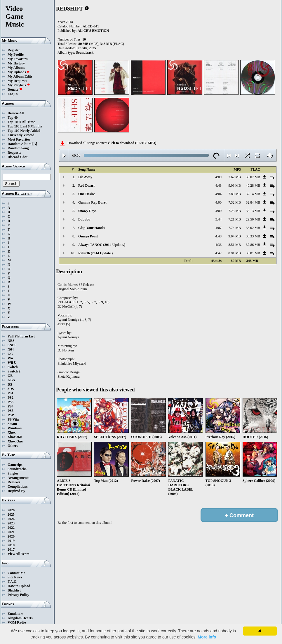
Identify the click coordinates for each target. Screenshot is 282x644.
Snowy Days (87, 211)
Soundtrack (85, 52)
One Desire (87, 194)
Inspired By (16, 491)
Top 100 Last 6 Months (25, 126)
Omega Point (88, 236)
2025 (11, 514)
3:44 (219, 219)
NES (11, 341)
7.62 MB (235, 177)
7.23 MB (235, 211)
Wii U (12, 363)
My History (16, 63)
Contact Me (16, 573)
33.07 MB (253, 177)
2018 (11, 545)
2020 (11, 536)
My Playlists (19, 85)
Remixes (14, 482)
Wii (10, 358)
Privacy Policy (18, 595)
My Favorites (18, 59)
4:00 (219, 202)
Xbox (12, 433)
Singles (13, 473)
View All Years (18, 554)
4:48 (219, 185)
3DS (11, 389)
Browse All (16, 113)
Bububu (84, 219)
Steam (12, 424)
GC (10, 354)
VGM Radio (17, 622)
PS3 (11, 402)
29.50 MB (253, 219)
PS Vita (13, 419)
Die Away (85, 177)
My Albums (16, 68)
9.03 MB (235, 185)
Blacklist (14, 590)
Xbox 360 (15, 437)
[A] (35, 144)
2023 (11, 523)
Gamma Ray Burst (92, 202)
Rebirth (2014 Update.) (95, 253)
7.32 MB (235, 202)
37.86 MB (253, 245)
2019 (11, 541)
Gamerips (15, 465)
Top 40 (13, 118)
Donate (15, 90)
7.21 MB (235, 219)
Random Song (18, 148)
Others (13, 446)
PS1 (11, 393)
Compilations (18, 487)
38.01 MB (253, 253)
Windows (15, 428)
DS (10, 384)
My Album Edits (20, 76)
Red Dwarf (86, 185)
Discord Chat (18, 157)
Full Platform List (21, 336)
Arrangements (18, 478)
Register (14, 50)
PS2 (11, 398)
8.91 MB (235, 253)
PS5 (11, 411)
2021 (11, 532)
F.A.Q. (12, 582)
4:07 (219, 228)
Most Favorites (19, 139)
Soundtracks (17, 469)
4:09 (219, 177)
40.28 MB (253, 185)
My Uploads (19, 72)
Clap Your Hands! (92, 228)
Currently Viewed (21, 135)
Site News (15, 577)
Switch (13, 367)
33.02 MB (253, 228)
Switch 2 (14, 371)
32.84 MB (253, 202)
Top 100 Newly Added (24, 131)
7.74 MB (235, 228)
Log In (13, 94)
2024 (11, 519)
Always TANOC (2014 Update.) (102, 245)
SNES (12, 345)
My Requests (17, 81)
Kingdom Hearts (20, 618)
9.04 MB (235, 236)
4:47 (219, 253)
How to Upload (19, 586)
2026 (11, 510)
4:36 (219, 245)
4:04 (219, 194)
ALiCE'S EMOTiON (93, 31)
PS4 (11, 406)
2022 (11, 528)
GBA (11, 380)
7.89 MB (235, 194)
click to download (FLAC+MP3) (132, 143)
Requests (14, 153)
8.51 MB (235, 245)
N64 (11, 349)
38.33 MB (253, 236)
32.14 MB (253, 194)
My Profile (16, 55)
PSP (11, 415)
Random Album (20, 144)
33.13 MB (253, 211)
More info (207, 637)
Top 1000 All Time (21, 122)
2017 (11, 549)
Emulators (15, 614)
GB (10, 376)
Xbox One (15, 441)
